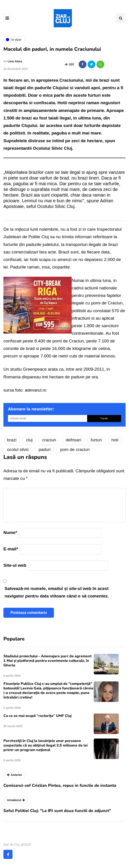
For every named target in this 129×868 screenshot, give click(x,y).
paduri (44, 449)
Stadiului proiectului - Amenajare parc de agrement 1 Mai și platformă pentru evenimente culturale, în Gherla (47, 661)
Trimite (104, 418)
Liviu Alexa (15, 61)
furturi (96, 440)
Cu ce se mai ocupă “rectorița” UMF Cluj (37, 716)
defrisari (73, 440)
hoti (115, 440)
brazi (12, 440)
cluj (29, 440)
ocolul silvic (18, 449)
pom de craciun (75, 449)
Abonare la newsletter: (31, 409)
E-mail (11, 549)
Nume (10, 533)
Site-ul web (15, 565)
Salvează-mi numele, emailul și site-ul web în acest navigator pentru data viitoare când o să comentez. (57, 592)
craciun (49, 440)
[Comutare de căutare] (121, 18)
